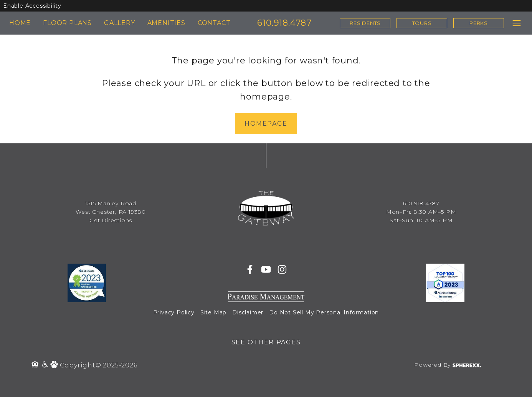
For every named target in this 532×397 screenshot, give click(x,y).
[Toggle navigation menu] (516, 23)
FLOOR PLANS (67, 23)
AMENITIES (166, 23)
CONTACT (214, 23)
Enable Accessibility (32, 6)
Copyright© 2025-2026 (99, 365)
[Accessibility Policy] (45, 365)
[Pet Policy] (55, 365)
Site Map (213, 312)
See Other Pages (266, 342)
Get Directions (111, 220)
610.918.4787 (284, 23)
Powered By (448, 365)
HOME (20, 23)
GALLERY (120, 23)
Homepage (266, 124)
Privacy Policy (174, 312)
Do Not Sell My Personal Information (324, 312)
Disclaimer (248, 312)
